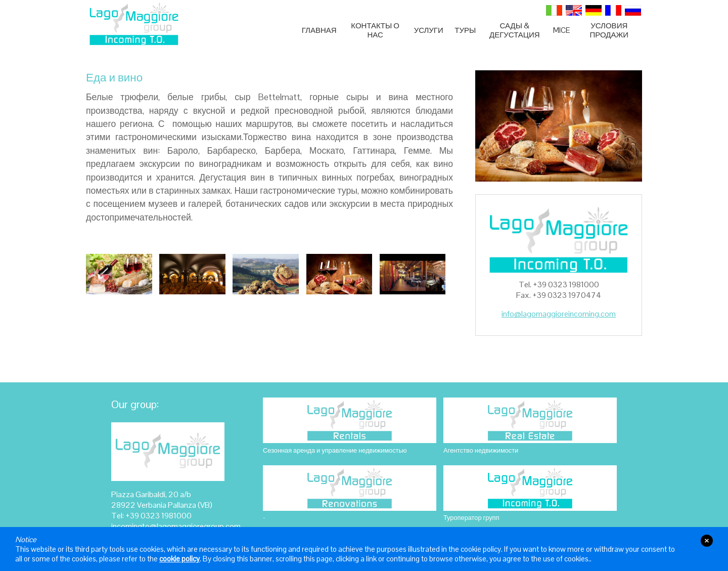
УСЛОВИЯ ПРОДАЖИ (609, 30)
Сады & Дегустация (515, 30)
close (707, 541)
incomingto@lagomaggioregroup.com (176, 526)
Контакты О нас (375, 30)
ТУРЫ (465, 30)
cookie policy (179, 559)
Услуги (429, 30)
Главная (319, 30)
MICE (562, 30)
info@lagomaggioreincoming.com (559, 314)
